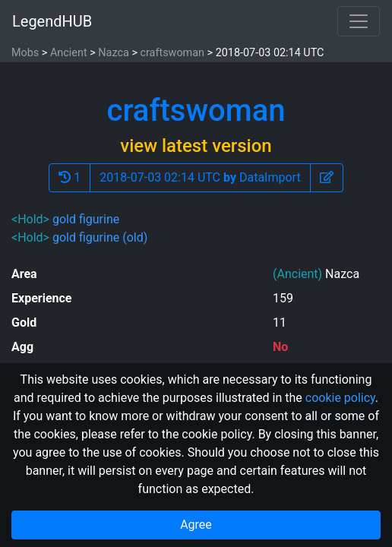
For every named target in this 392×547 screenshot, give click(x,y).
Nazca (113, 53)
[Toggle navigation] (359, 21)
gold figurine (86, 219)
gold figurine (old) (100, 237)
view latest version (196, 146)
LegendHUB (52, 21)
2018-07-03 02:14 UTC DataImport (200, 177)
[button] (327, 178)
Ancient (69, 53)
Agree (196, 525)
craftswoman (172, 53)
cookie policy (340, 398)
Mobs (25, 53)
